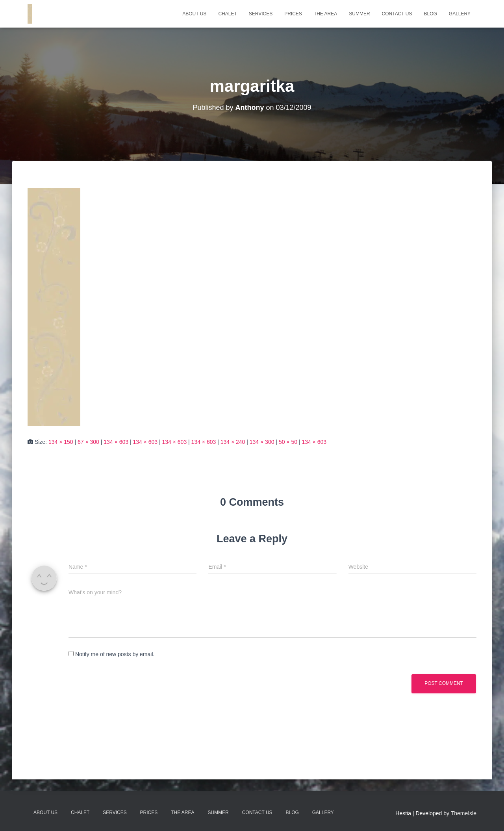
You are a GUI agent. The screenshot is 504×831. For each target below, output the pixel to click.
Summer (359, 14)
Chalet (227, 14)
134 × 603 (116, 442)
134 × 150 (61, 442)
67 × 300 (88, 442)
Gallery (460, 14)
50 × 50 (288, 442)
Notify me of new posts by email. (115, 654)
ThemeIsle (464, 813)
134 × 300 (262, 442)
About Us (194, 14)
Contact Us (397, 14)
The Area (325, 14)
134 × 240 (233, 442)
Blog (430, 14)
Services (261, 14)
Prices (293, 14)
